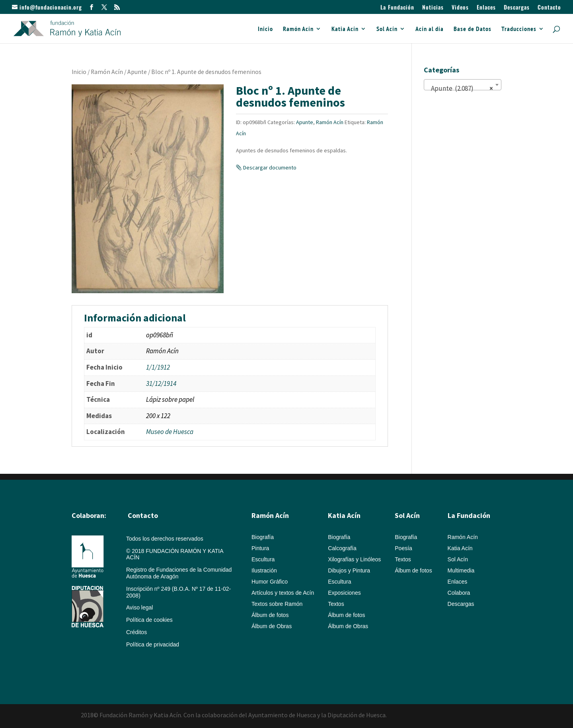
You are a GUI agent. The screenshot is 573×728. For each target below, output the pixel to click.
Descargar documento (270, 167)
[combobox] (463, 85)
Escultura (263, 559)
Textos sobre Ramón (277, 604)
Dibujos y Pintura (349, 570)
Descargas (517, 8)
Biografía (263, 537)
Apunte (137, 72)
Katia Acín (345, 29)
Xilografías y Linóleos (354, 559)
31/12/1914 (161, 383)
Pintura (260, 548)
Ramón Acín (298, 29)
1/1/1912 (158, 367)
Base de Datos (473, 29)
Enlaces (486, 8)
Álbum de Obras (272, 626)
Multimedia (461, 570)
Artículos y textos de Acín (283, 593)
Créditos (136, 632)
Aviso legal (139, 607)
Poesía (403, 548)
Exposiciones (344, 593)
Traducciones (519, 29)
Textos (336, 604)
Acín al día (430, 29)
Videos (460, 8)
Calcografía (342, 548)
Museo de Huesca (170, 432)
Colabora (459, 593)
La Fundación (397, 8)
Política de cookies (149, 620)
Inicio (265, 29)
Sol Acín (387, 29)
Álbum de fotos (270, 615)
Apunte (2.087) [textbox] (460, 88)
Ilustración (264, 570)
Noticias (433, 8)
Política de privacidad (153, 644)
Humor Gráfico (270, 582)
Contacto (549, 8)
